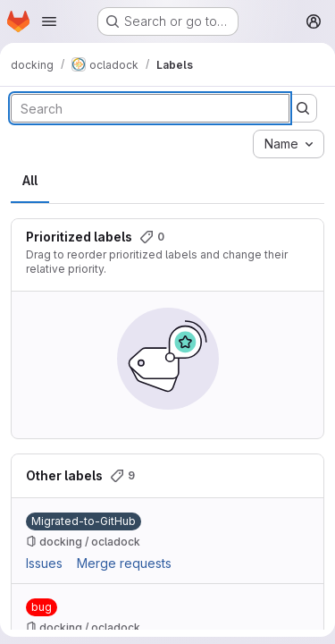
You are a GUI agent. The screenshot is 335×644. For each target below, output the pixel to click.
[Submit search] (303, 108)
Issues (44, 563)
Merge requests (124, 563)
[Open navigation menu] (49, 21)
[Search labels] (150, 108)
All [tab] (30, 180)
